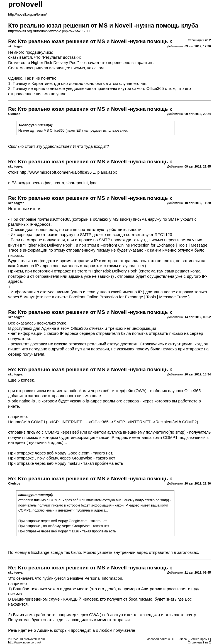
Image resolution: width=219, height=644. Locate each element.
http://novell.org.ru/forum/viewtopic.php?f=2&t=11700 (49, 31)
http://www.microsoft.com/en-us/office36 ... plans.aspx (68, 172)
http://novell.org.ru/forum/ (27, 14)
